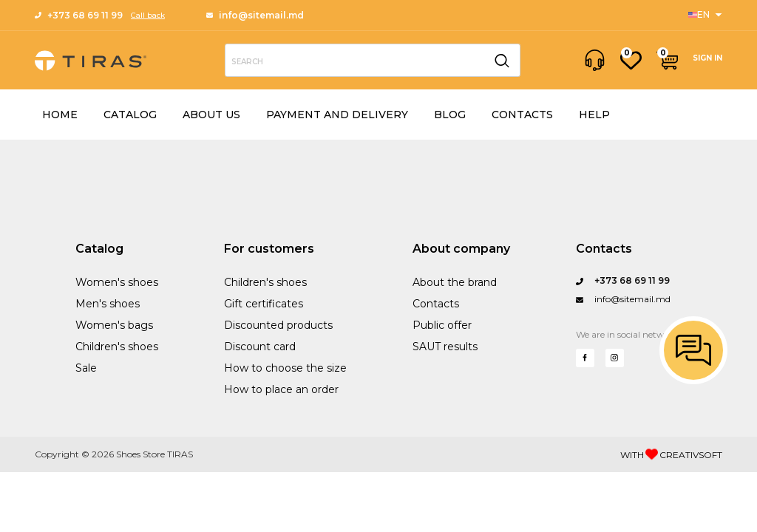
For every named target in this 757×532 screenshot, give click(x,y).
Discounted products (278, 325)
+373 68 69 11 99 (79, 15)
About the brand (455, 282)
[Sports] (705, 15)
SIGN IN (707, 58)
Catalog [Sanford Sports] (99, 249)
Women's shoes (117, 282)
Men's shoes (108, 304)
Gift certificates (264, 304)
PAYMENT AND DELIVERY (337, 115)
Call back (148, 15)
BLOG (450, 115)
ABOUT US (211, 115)
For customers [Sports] (269, 249)
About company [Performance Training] (461, 249)
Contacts (436, 304)
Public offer (442, 325)
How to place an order (281, 389)
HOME (60, 115)
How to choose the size (285, 368)
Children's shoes (117, 347)
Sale (86, 368)
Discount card (260, 347)
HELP (594, 115)
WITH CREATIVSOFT (671, 455)
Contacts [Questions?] (604, 249)
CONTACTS (522, 115)
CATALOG (130, 115)
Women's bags (114, 325)
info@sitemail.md (255, 15)
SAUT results (445, 347)
